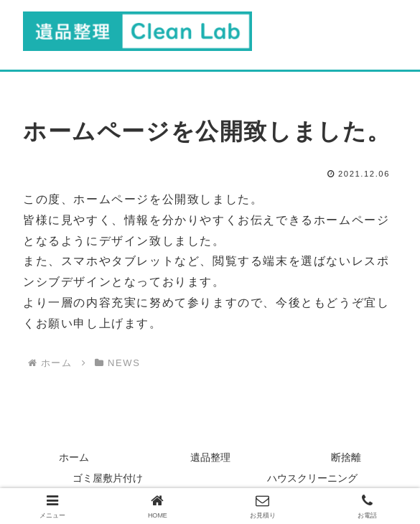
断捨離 (346, 457)
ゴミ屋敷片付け (108, 478)
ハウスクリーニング (312, 478)
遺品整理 (210, 457)
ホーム (74, 457)
